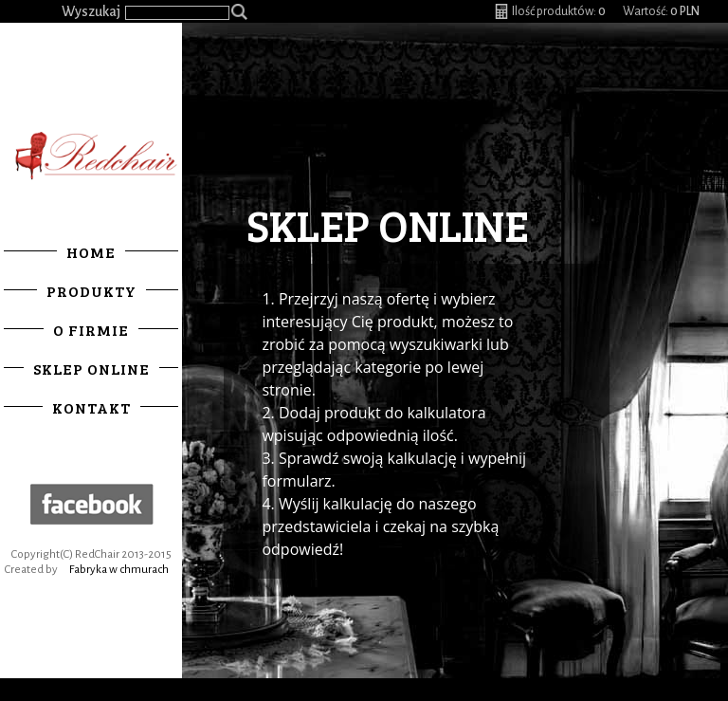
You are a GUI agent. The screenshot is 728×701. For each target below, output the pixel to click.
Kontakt (91, 407)
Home (91, 252)
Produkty (91, 291)
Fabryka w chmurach (119, 570)
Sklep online (91, 369)
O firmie (91, 330)
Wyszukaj (91, 11)
